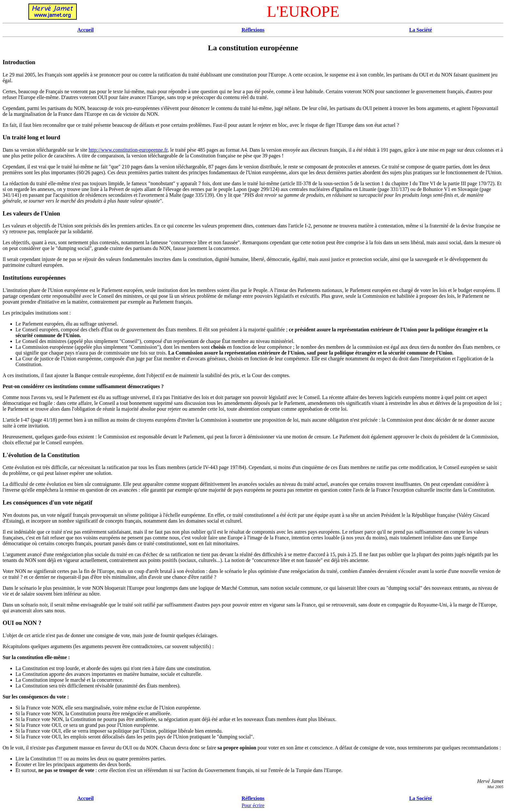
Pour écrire (253, 805)
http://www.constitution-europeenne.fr (128, 150)
